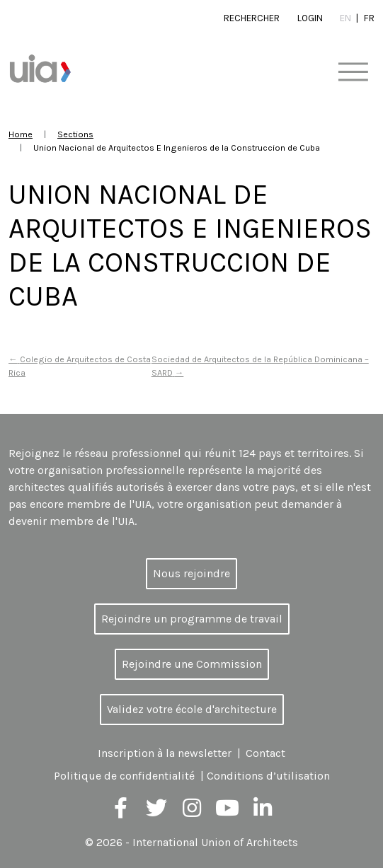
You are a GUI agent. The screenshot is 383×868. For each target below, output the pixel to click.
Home (21, 134)
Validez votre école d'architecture (192, 709)
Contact (265, 753)
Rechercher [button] (252, 18)
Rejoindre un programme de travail (192, 619)
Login (310, 18)
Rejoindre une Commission (192, 664)
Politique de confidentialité (124, 776)
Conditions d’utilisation (268, 776)
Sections (75, 134)
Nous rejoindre (191, 573)
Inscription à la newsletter (165, 753)
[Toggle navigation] (353, 73)
